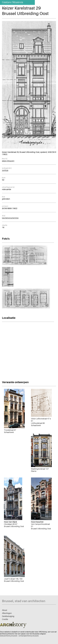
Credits (5, 619)
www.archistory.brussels (9, 636)
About (5, 610)
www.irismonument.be (9, 218)
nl (33, 5)
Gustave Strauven (7, 161)
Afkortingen (7, 613)
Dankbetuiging (8, 616)
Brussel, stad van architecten (24, 601)
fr (29, 5)
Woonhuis (4, 170)
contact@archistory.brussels (29, 636)
